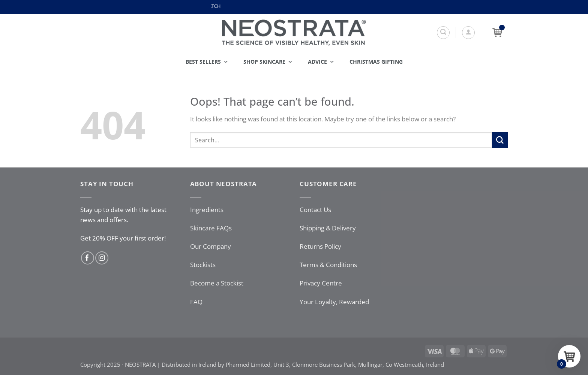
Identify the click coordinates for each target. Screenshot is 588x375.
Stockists (203, 265)
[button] (468, 33)
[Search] (443, 33)
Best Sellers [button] (207, 62)
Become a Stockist (217, 283)
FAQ (196, 302)
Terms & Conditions (328, 265)
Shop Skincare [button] (268, 62)
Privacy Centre (321, 283)
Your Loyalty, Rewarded (334, 302)
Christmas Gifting (376, 62)
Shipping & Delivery (328, 228)
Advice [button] (321, 62)
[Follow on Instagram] (102, 258)
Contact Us (315, 210)
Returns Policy (320, 246)
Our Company (211, 246)
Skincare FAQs (211, 228)
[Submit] (500, 140)
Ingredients (207, 210)
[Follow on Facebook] (88, 258)
